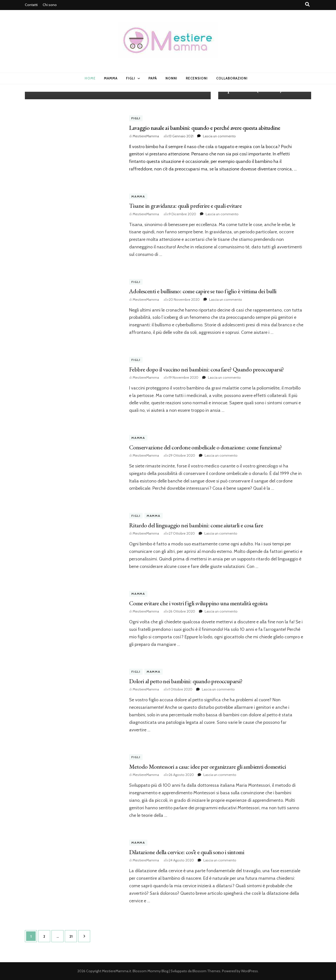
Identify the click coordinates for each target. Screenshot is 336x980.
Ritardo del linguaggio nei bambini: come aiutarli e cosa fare (196, 525)
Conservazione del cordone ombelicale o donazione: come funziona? (206, 447)
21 (73, 934)
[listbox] (168, 95)
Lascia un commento (219, 136)
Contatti (31, 5)
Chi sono (50, 5)
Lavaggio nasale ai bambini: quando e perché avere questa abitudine (205, 128)
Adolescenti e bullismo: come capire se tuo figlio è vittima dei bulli (203, 291)
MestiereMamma (146, 136)
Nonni (171, 78)
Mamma (111, 78)
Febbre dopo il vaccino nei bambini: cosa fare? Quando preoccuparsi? (207, 369)
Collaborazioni (232, 78)
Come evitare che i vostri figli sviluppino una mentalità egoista (198, 603)
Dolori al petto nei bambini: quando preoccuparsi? (186, 681)
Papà (153, 78)
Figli (131, 78)
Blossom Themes (206, 971)
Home (90, 78)
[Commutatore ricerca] (307, 4)
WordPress (249, 971)
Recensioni (197, 78)
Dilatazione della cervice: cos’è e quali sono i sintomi (187, 852)
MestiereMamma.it (117, 971)
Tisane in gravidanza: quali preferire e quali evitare (185, 206)
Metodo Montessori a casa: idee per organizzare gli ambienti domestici (208, 767)
